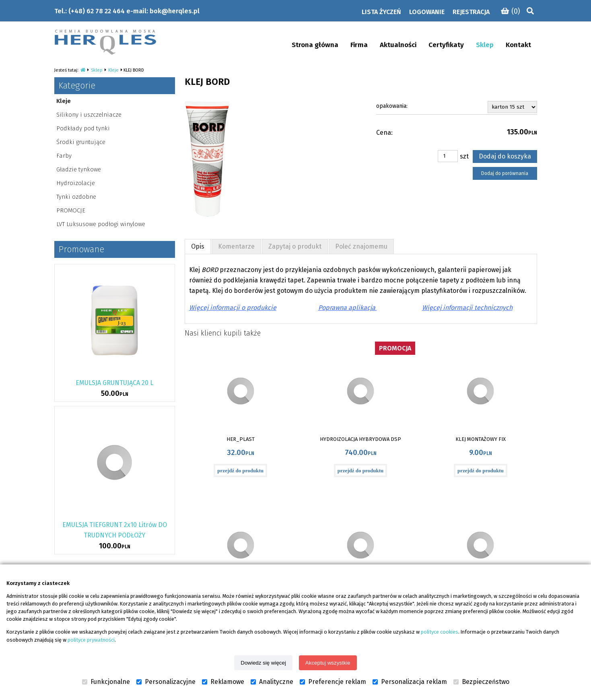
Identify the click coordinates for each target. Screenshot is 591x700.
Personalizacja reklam (410, 682)
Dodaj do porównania (505, 173)
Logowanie (427, 12)
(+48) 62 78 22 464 (97, 11)
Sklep (97, 70)
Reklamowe (223, 682)
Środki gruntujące (81, 142)
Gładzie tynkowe (79, 169)
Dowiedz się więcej (263, 663)
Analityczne (272, 682)
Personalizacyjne (166, 682)
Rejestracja (471, 12)
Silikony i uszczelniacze (89, 115)
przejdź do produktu (240, 470)
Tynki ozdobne (76, 197)
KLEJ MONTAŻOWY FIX (481, 439)
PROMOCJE (71, 210)
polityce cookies (440, 632)
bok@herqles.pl (175, 11)
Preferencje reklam (333, 682)
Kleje (113, 70)
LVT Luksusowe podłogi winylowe (101, 224)
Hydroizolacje (76, 183)
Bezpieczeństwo (481, 682)
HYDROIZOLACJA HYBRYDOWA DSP (360, 439)
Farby (64, 156)
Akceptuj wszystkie (328, 663)
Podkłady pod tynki (83, 128)
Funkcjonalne (106, 682)
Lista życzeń (381, 12)
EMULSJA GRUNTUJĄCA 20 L (114, 383)
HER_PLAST (241, 439)
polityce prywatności (91, 640)
